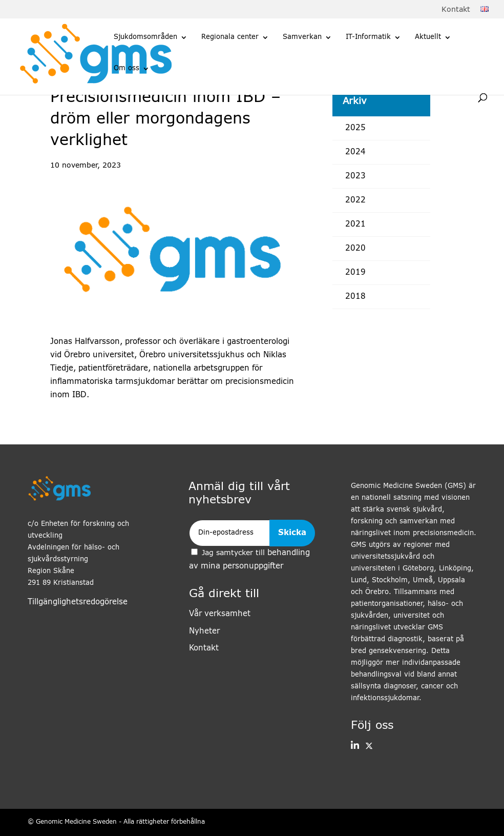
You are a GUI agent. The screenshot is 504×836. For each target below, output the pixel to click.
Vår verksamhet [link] (220, 614)
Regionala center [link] (230, 37)
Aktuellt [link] (428, 37)
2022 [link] (355, 200)
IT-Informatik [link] (368, 37)
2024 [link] (355, 152)
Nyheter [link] (204, 631)
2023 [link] (355, 176)
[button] (355, 747)
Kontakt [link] (456, 10)
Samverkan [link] (302, 37)
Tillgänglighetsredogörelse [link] (78, 602)
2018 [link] (355, 297)
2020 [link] (355, 248)
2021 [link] (355, 224)
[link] (485, 10)
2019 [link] (355, 272)
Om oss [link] (127, 68)
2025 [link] (355, 128)
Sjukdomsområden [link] (145, 37)
